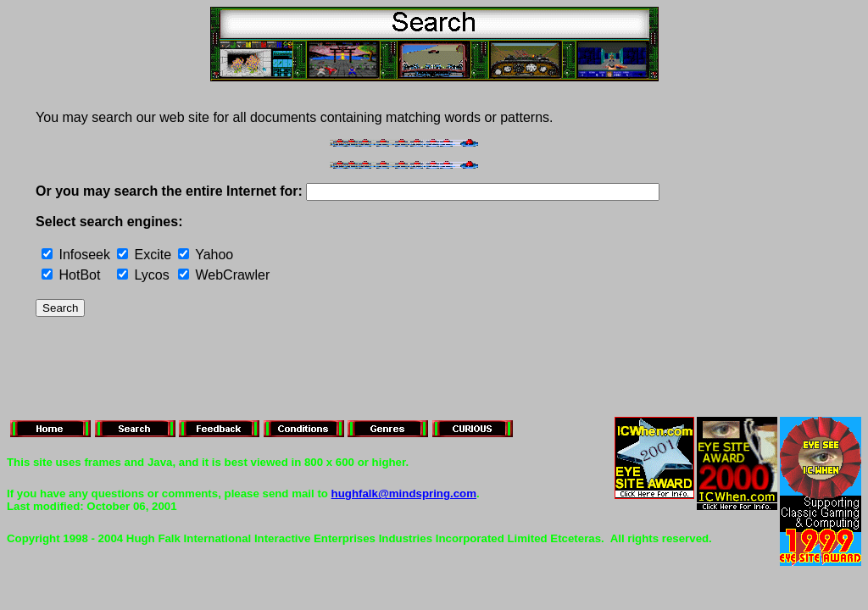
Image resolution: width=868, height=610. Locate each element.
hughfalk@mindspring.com (404, 494)
